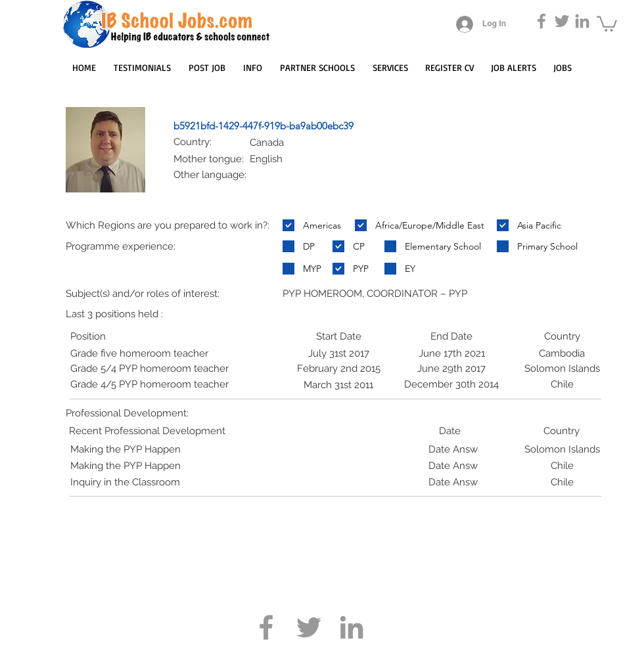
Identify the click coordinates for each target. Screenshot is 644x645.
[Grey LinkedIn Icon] (582, 21)
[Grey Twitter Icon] (562, 21)
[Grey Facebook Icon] (541, 21)
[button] (607, 23)
